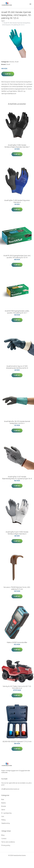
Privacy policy (6, 845)
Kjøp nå (8, 74)
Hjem (3, 21)
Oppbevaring (6, 823)
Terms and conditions (8, 842)
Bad (3, 799)
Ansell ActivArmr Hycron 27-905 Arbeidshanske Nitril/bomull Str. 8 (17, 367)
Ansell (17, 62)
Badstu (4, 803)
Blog (3, 835)
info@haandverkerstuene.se (10, 789)
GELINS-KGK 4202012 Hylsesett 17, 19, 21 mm (17, 741)
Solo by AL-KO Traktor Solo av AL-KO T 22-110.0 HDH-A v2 (17, 687)
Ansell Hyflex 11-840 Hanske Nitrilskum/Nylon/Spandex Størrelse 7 (17, 146)
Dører (3, 810)
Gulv (3, 816)
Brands (12, 62)
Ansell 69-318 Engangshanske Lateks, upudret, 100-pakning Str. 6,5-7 (17, 312)
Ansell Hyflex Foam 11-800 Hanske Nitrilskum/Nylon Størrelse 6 (17, 533)
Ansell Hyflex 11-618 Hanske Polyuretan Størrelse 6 (17, 201)
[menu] (31, 4)
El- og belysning (6, 813)
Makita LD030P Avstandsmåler (17, 642)
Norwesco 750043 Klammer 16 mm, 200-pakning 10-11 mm (17, 588)
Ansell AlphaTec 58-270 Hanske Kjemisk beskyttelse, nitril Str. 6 (17, 422)
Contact (4, 839)
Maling (3, 820)
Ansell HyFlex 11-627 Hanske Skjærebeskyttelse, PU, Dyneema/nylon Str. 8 (17, 478)
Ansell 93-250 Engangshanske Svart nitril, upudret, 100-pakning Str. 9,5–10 (17, 257)
